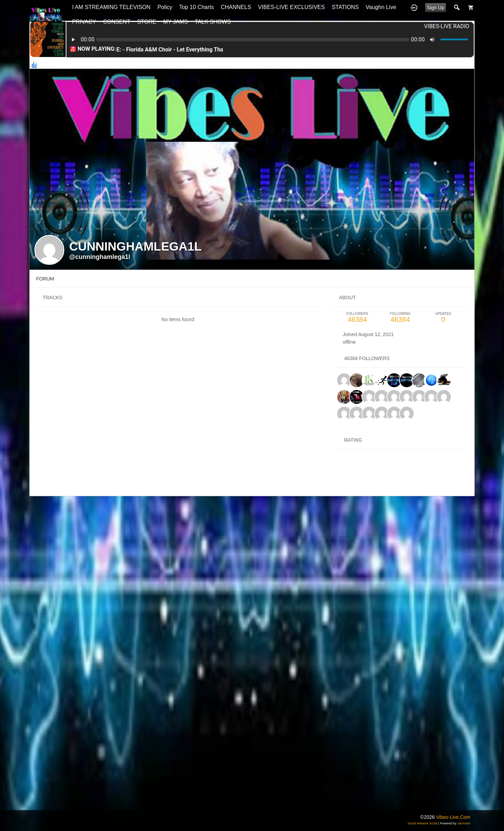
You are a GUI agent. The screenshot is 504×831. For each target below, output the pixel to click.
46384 (357, 317)
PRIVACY (84, 22)
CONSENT (116, 22)
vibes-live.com (453, 817)
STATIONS (345, 7)
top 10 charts (197, 7)
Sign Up (436, 8)
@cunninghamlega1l (100, 257)
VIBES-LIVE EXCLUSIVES (291, 7)
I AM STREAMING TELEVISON (111, 7)
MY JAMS (176, 22)
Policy (165, 7)
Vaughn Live (381, 7)
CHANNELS (236, 7)
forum (45, 279)
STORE (147, 22)
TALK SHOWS (213, 22)
